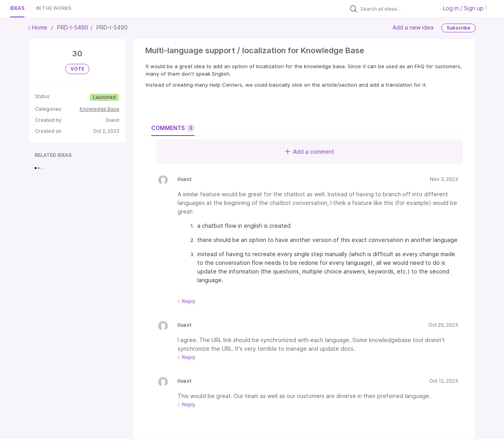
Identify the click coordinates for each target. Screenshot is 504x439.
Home (39, 27)
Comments (173, 128)
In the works (54, 8)
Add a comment (310, 152)
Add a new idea (413, 27)
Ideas (17, 8)
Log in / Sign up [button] (465, 8)
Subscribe (459, 28)
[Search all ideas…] (397, 9)
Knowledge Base (99, 109)
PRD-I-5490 (73, 27)
